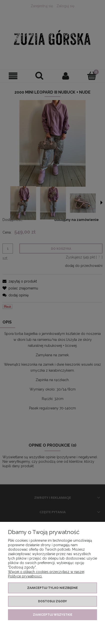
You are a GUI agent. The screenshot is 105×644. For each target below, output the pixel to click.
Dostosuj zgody (52, 601)
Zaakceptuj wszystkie (53, 615)
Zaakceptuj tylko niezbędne (52, 588)
